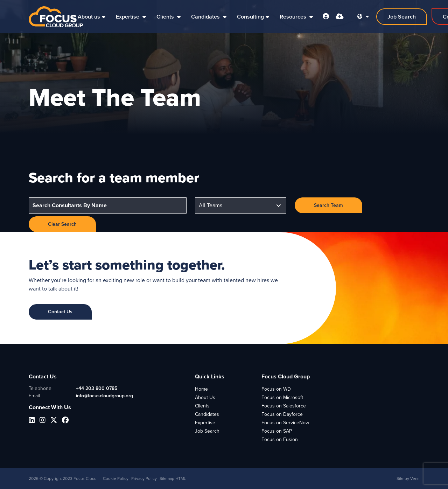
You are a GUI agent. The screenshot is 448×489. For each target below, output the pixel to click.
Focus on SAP (277, 431)
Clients (166, 17)
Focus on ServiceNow (285, 423)
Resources (294, 17)
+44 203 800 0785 (97, 388)
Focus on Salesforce (284, 406)
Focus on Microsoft (282, 397)
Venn (415, 478)
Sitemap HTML (173, 478)
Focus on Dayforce (282, 414)
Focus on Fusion (280, 439)
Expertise (128, 17)
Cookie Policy (116, 478)
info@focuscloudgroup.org (104, 396)
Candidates (206, 17)
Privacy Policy (144, 478)
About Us (205, 397)
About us (89, 17)
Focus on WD (276, 389)
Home (201, 389)
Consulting (250, 17)
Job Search (207, 431)
